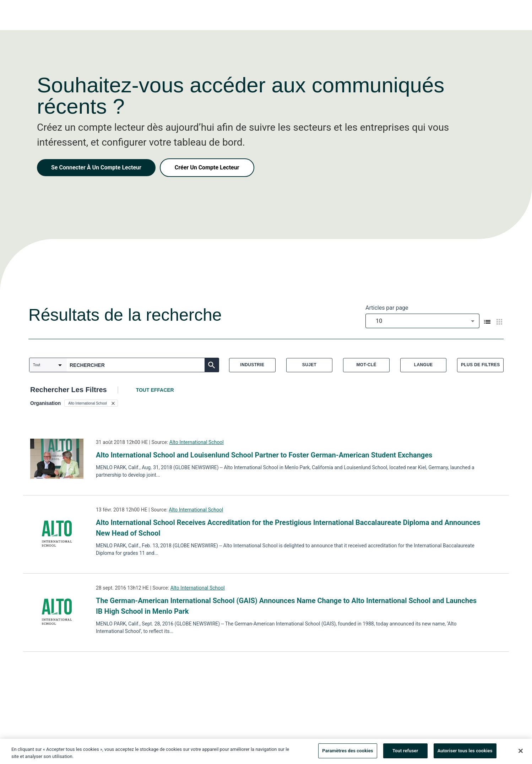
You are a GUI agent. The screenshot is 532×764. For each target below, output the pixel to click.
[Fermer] (521, 753)
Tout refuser (405, 753)
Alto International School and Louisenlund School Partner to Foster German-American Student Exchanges (264, 455)
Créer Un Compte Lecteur (207, 167)
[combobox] (422, 321)
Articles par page (387, 308)
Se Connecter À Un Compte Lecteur (96, 167)
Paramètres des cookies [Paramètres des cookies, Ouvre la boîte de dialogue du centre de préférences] (348, 753)
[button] (91, 403)
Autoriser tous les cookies (465, 753)
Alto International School (197, 442)
